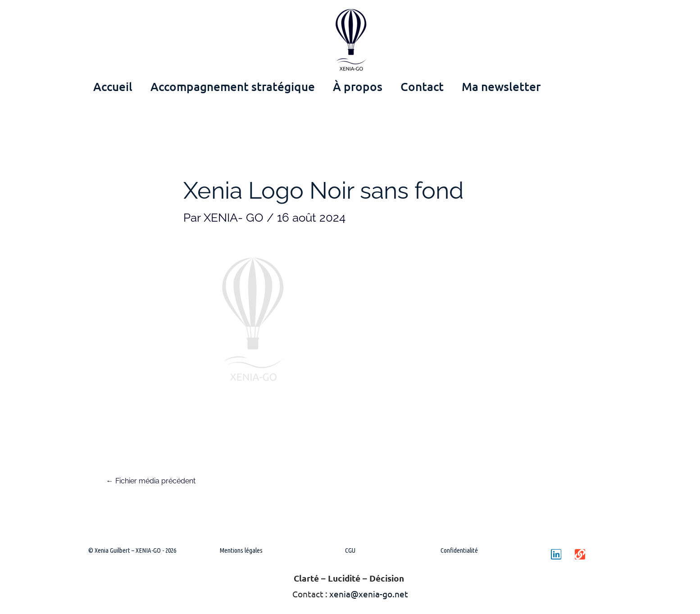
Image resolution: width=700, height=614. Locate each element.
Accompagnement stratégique (233, 86)
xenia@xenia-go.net (369, 594)
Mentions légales (241, 550)
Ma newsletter (501, 86)
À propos (358, 86)
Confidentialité (459, 550)
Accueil (113, 86)
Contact (422, 86)
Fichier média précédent (151, 481)
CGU (350, 550)
